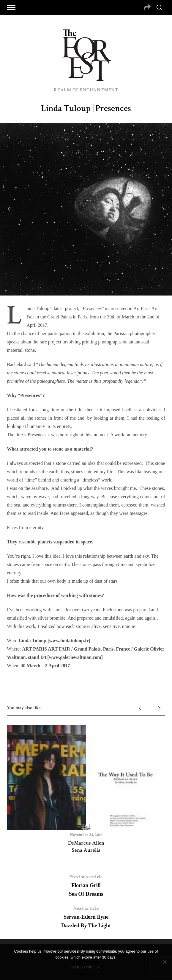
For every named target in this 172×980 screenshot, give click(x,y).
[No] (165, 962)
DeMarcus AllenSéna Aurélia (86, 846)
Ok (86, 968)
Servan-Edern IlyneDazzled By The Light (86, 916)
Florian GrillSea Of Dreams (86, 885)
